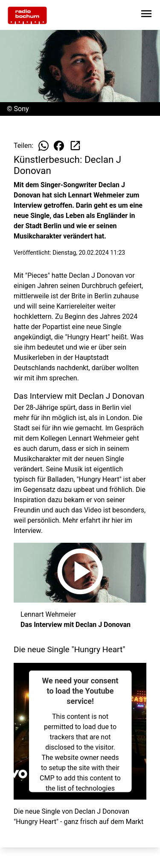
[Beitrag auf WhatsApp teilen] (44, 146)
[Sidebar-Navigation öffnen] (146, 15)
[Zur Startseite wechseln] (27, 15)
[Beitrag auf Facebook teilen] (59, 146)
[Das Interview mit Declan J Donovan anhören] (80, 573)
